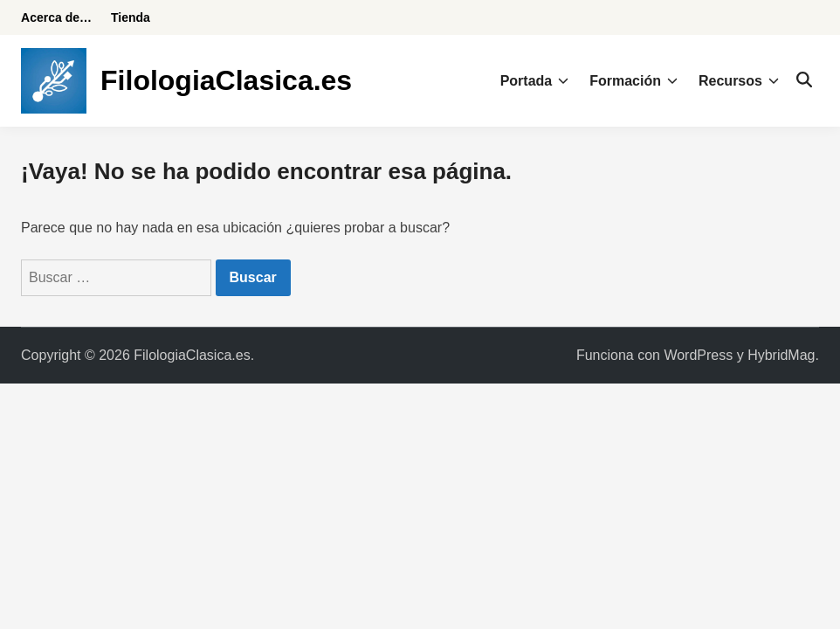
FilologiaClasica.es (226, 80)
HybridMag (781, 355)
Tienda (131, 17)
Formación (633, 81)
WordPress (698, 355)
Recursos (739, 81)
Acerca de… (56, 17)
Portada (535, 81)
